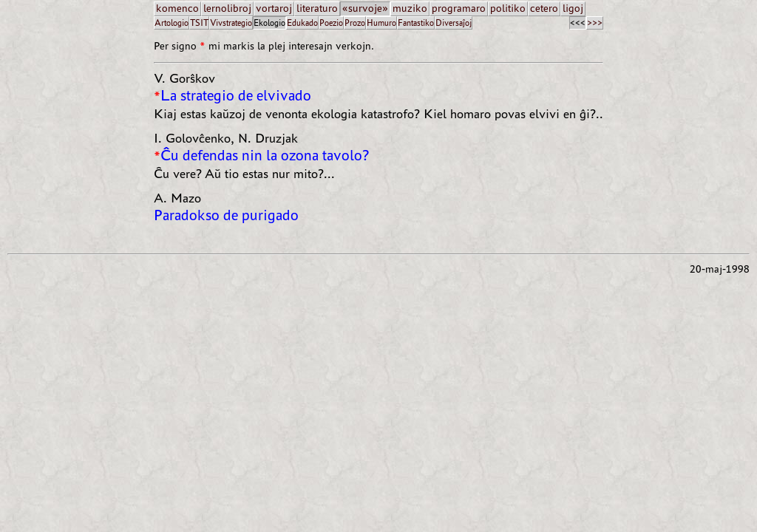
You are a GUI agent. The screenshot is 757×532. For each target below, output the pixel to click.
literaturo (317, 8)
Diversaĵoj (454, 23)
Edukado (302, 23)
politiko (508, 8)
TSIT (199, 23)
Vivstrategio (231, 23)
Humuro (381, 23)
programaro (459, 8)
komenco (177, 8)
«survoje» (365, 8)
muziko (410, 8)
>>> (595, 23)
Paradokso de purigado (226, 215)
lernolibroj (227, 8)
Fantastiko (416, 23)
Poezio (331, 23)
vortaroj (274, 8)
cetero (544, 8)
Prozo (355, 23)
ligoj (573, 8)
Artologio (172, 23)
